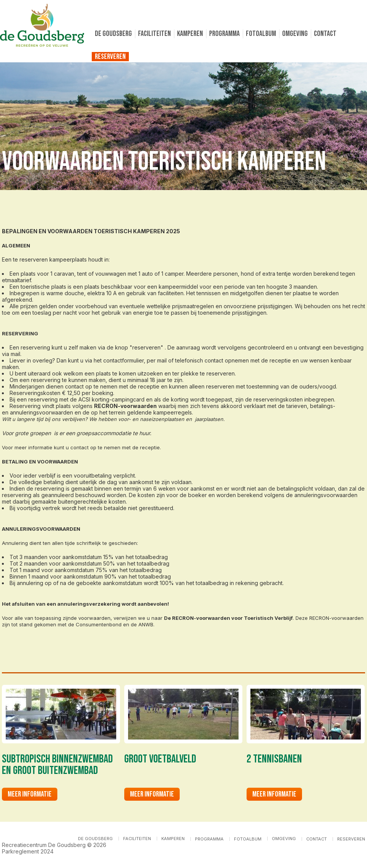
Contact (325, 34)
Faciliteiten (154, 34)
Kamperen (190, 34)
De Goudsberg (113, 34)
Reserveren (110, 57)
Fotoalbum (261, 34)
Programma (224, 34)
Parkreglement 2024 (28, 851)
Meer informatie (30, 794)
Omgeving (295, 34)
